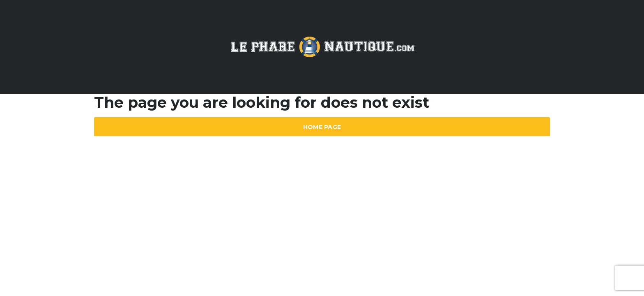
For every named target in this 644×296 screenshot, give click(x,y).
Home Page (322, 127)
